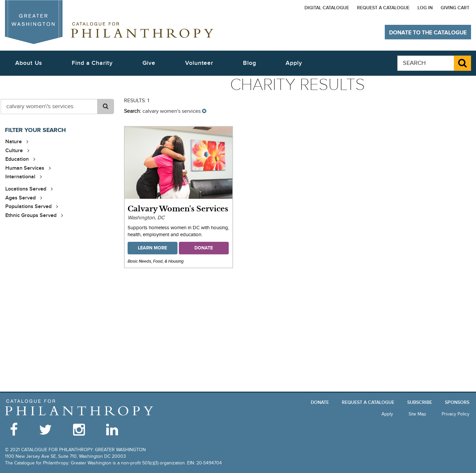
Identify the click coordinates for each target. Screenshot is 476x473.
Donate (320, 402)
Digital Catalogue (327, 8)
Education (17, 159)
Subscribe (420, 402)
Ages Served (20, 198)
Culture (14, 150)
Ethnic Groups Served (31, 215)
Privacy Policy (456, 414)
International (20, 177)
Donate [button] (204, 248)
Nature (14, 142)
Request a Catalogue (383, 8)
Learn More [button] (152, 248)
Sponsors (457, 402)
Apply (294, 63)
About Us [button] (29, 63)
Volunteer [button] (199, 63)
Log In (425, 8)
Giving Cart (455, 8)
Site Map (417, 414)
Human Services (25, 168)
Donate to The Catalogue (428, 33)
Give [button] (149, 63)
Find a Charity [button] (92, 63)
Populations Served (28, 206)
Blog (250, 63)
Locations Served (26, 189)
